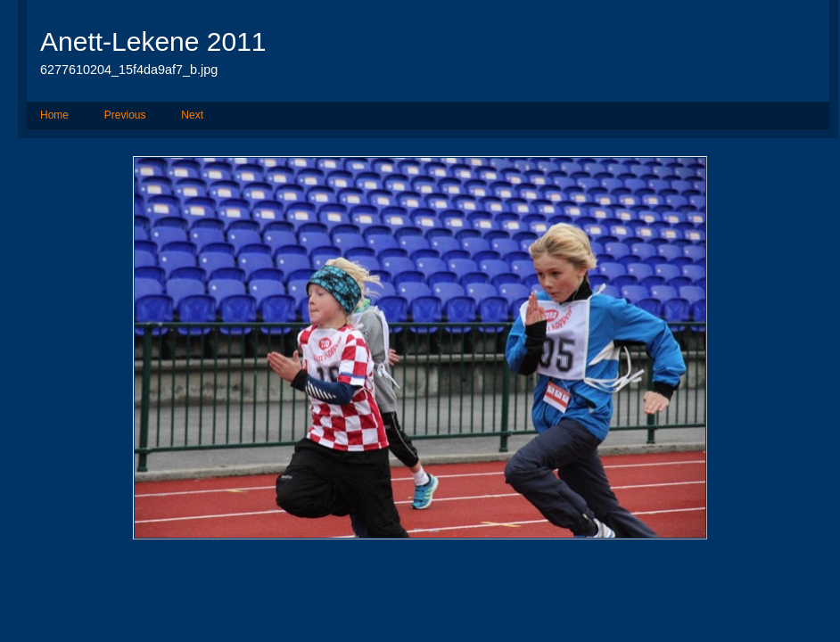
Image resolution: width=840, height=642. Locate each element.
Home (54, 115)
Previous (125, 115)
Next (192, 115)
